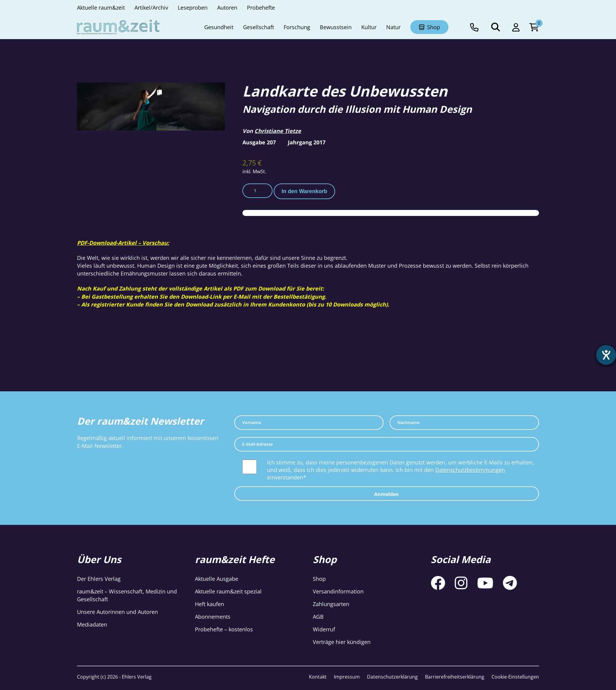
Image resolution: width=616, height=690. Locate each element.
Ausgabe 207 (259, 142)
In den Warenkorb (304, 191)
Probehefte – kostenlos (224, 629)
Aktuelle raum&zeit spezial (228, 591)
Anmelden (387, 494)
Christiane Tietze (278, 131)
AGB (318, 617)
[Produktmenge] (257, 191)
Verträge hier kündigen (342, 642)
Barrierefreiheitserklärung (455, 677)
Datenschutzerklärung (392, 677)
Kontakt (318, 677)
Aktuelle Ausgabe (217, 579)
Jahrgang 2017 (307, 142)
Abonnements (213, 617)
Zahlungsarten (331, 604)
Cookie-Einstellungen (515, 677)
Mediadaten (92, 624)
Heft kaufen (209, 604)
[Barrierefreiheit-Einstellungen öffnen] (606, 355)
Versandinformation (338, 591)
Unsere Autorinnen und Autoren (117, 612)
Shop (319, 579)
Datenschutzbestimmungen (470, 470)
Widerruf (324, 629)
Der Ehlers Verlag (99, 579)
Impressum (347, 677)
